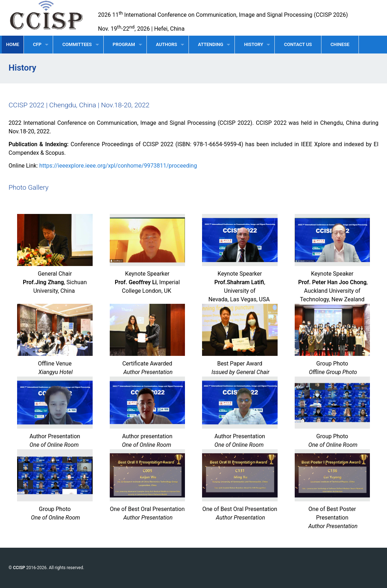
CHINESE (340, 44)
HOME (13, 44)
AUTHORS (166, 44)
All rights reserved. (66, 568)
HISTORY (254, 44)
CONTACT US (298, 44)
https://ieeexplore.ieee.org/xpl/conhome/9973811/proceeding (118, 166)
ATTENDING (211, 44)
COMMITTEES (77, 44)
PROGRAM (124, 44)
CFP (37, 44)
